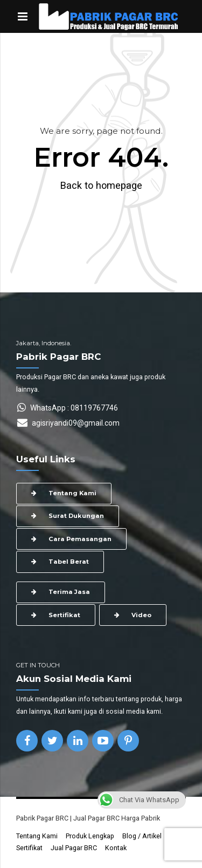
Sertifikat (29, 848)
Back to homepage (101, 185)
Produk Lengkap (90, 836)
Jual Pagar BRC (74, 848)
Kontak (116, 848)
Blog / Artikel (142, 836)
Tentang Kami (37, 836)
